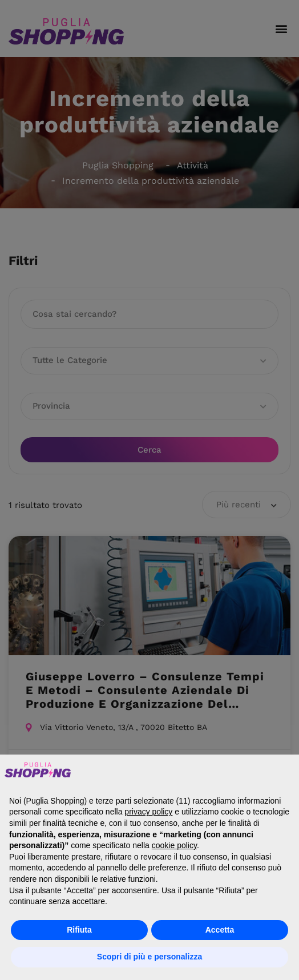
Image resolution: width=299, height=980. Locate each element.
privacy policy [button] (148, 812)
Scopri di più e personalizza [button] (149, 957)
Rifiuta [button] (79, 930)
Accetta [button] (220, 930)
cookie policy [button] (174, 845)
